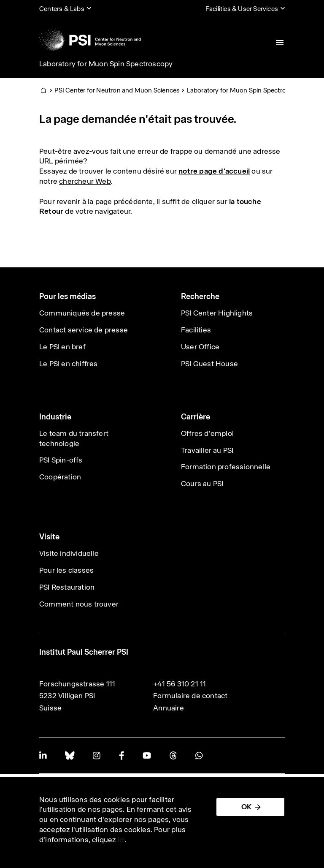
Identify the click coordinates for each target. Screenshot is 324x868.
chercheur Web (85, 181)
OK (246, 807)
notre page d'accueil (214, 171)
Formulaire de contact (190, 696)
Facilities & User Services (242, 9)
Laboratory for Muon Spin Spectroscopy (106, 64)
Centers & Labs (62, 9)
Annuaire (169, 708)
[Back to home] (90, 40)
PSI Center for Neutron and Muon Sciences (117, 90)
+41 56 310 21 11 (180, 684)
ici (121, 840)
